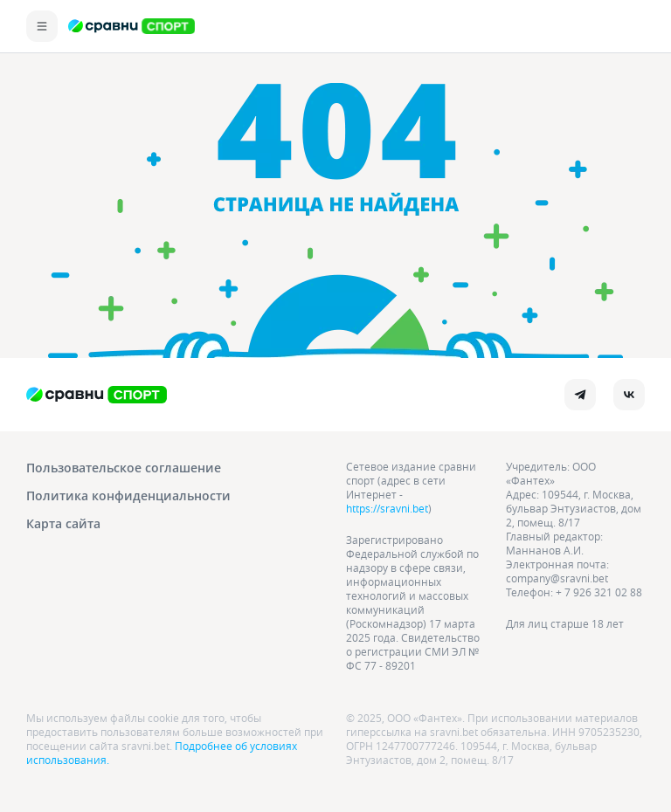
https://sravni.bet (387, 508)
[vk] (629, 395)
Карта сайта (63, 523)
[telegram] (580, 395)
